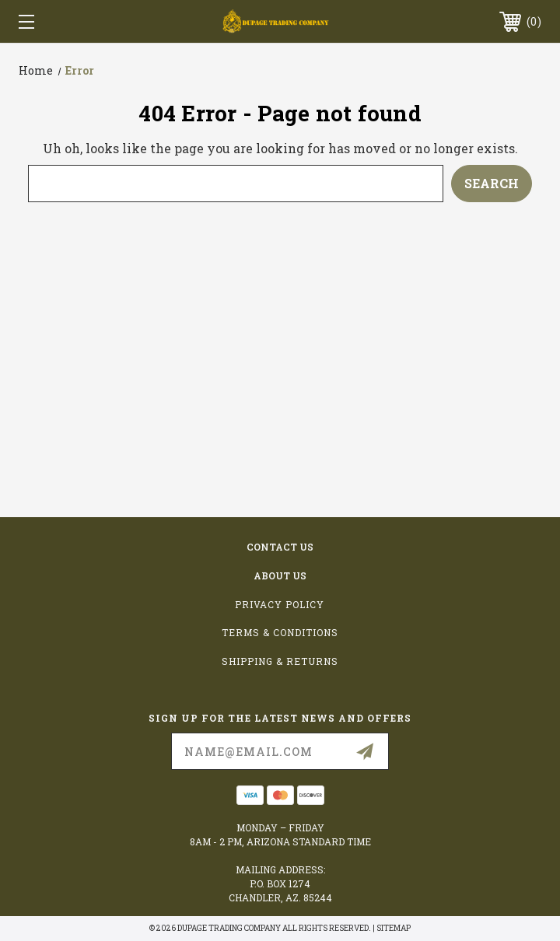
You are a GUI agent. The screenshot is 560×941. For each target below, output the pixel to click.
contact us (280, 547)
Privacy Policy (280, 604)
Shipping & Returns (280, 661)
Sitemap (394, 928)
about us (280, 575)
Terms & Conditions (280, 632)
